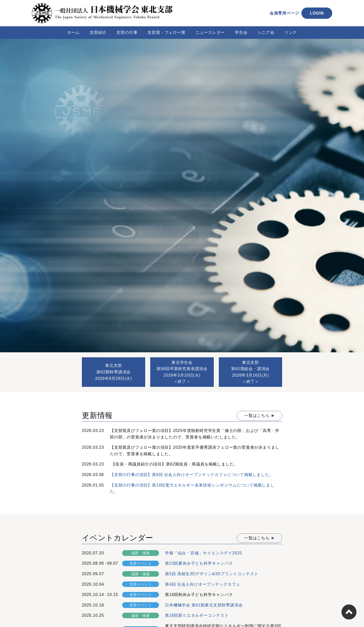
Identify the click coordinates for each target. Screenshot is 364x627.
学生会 (241, 32)
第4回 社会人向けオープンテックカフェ (203, 584)
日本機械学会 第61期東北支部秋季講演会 (204, 605)
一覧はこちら (257, 416)
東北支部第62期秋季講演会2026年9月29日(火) (114, 372)
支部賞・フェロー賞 (166, 32)
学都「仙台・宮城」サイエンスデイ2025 (204, 553)
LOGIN (317, 13)
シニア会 (266, 32)
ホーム (73, 32)
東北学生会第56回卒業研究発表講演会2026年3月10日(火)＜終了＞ (182, 372)
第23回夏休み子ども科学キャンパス (199, 563)
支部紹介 (98, 32)
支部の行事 (127, 32)
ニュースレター (210, 32)
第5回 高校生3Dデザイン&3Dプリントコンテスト (212, 574)
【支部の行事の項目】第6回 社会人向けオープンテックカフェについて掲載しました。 (192, 475)
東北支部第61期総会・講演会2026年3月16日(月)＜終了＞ (250, 372)
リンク (291, 32)
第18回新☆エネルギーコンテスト (197, 615)
